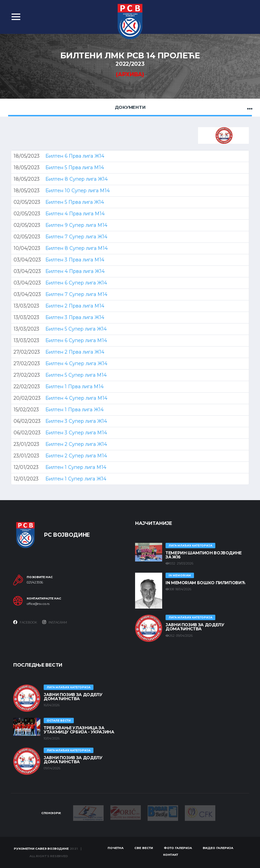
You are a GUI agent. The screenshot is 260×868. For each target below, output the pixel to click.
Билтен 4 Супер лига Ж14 (76, 363)
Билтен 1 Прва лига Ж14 (74, 410)
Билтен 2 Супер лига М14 (76, 456)
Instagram (55, 622)
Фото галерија (178, 848)
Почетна (116, 848)
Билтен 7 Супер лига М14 (76, 294)
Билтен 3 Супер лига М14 (76, 433)
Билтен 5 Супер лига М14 (76, 375)
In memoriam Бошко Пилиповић (205, 583)
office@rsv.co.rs (38, 604)
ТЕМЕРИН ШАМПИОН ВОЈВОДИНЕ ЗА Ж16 (204, 555)
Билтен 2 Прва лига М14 (75, 306)
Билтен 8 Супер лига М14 (77, 248)
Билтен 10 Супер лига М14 (78, 191)
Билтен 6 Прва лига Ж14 (75, 156)
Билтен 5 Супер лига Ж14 (76, 329)
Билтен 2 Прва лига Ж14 (75, 352)
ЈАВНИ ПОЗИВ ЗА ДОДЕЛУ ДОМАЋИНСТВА (195, 627)
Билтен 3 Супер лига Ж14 (76, 421)
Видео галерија (218, 848)
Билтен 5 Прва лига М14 (75, 167)
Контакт (171, 855)
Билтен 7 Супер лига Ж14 (76, 237)
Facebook (25, 622)
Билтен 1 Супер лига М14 (76, 467)
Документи (130, 107)
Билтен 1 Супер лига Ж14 (76, 479)
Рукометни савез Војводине (41, 849)
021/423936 (35, 583)
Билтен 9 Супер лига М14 (76, 225)
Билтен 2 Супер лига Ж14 (76, 444)
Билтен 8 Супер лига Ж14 (77, 179)
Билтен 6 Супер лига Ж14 (76, 283)
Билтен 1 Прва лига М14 (74, 387)
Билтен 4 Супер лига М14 (76, 398)
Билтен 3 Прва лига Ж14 (75, 317)
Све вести (144, 848)
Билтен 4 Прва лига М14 (75, 214)
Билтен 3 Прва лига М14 (75, 260)
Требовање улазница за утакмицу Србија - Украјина (79, 730)
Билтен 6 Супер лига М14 (76, 340)
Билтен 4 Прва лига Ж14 (75, 271)
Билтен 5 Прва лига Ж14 (75, 202)
